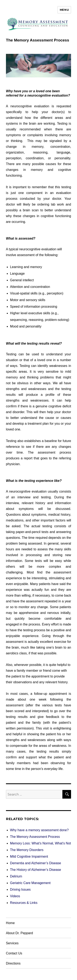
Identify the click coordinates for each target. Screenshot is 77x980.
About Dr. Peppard (20, 933)
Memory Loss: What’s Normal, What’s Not (40, 843)
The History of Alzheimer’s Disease (36, 870)
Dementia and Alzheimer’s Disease (36, 863)
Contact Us (14, 953)
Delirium (16, 876)
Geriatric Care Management (30, 883)
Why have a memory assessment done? (39, 830)
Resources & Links (24, 903)
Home (10, 923)
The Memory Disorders (27, 850)
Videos (15, 896)
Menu (64, 10)
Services (12, 943)
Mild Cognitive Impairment (29, 856)
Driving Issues (20, 890)
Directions (13, 963)
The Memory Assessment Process (35, 837)
